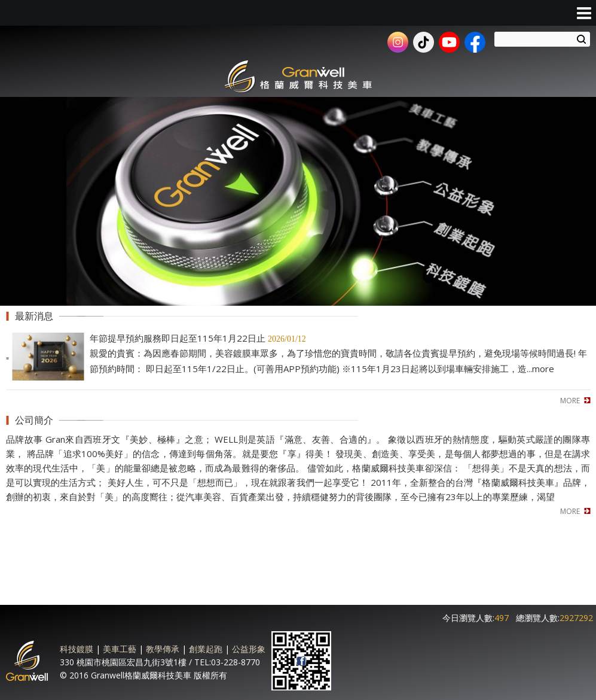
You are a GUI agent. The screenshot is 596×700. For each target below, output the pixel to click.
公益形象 (249, 649)
